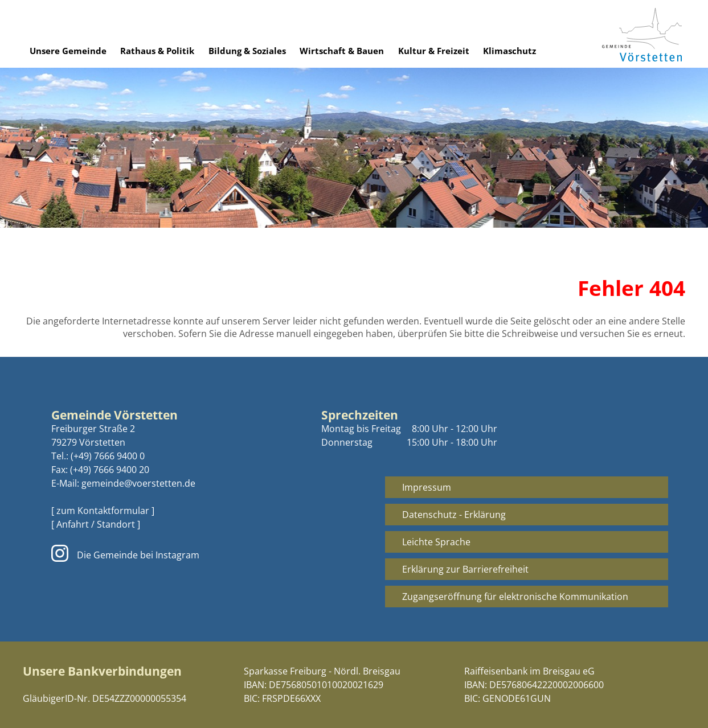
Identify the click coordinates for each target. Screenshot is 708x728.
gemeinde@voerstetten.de (138, 483)
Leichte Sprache (436, 542)
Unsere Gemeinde (68, 51)
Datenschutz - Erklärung (454, 515)
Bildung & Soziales (247, 51)
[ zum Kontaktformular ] (103, 511)
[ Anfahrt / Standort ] (96, 524)
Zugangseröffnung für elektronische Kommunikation (515, 597)
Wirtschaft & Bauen (342, 51)
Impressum (427, 487)
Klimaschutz (509, 51)
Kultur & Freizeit (434, 51)
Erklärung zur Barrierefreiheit (465, 569)
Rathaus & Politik (157, 51)
